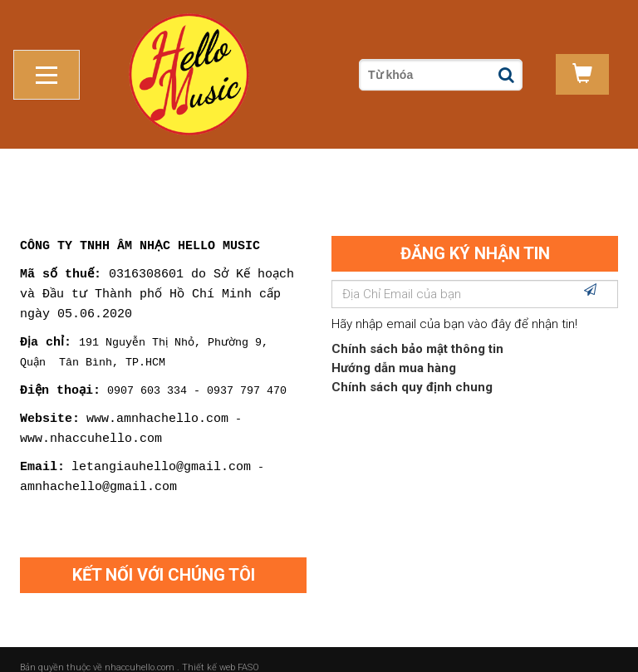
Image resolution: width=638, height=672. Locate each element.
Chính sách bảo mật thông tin (417, 333)
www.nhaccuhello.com (91, 421)
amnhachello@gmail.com (98, 469)
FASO (248, 651)
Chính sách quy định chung (412, 371)
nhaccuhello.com (141, 651)
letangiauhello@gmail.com (161, 449)
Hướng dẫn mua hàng (394, 352)
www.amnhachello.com (157, 401)
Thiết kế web (209, 651)
